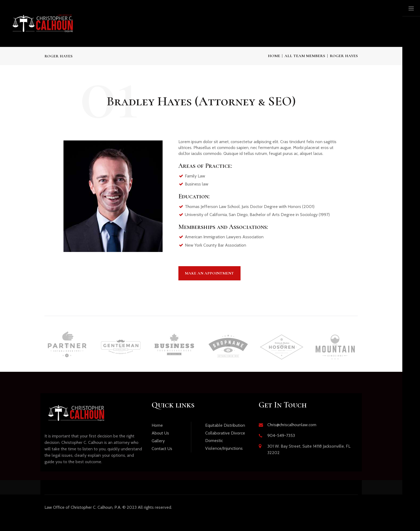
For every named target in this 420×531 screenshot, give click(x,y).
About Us (160, 433)
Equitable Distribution (225, 425)
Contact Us (162, 449)
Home (274, 56)
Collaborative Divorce (225, 433)
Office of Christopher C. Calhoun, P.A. (83, 507)
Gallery (158, 441)
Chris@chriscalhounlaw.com (292, 425)
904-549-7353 (281, 435)
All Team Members (305, 56)
